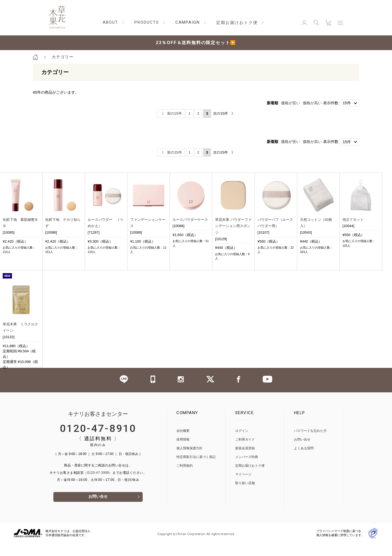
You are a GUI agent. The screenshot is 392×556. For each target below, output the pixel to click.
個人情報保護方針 (189, 461)
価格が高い (312, 103)
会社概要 (183, 444)
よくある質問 (304, 461)
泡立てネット (353, 219)
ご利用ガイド (245, 452)
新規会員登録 (245, 461)
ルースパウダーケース (190, 219)
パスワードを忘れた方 (310, 444)
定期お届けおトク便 (250, 479)
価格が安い (290, 103)
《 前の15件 (171, 113)
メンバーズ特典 (247, 470)
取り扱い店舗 (245, 496)
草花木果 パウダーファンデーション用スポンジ (233, 226)
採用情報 (183, 452)
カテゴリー (63, 57)
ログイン (242, 444)
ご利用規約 (185, 479)
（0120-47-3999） (98, 485)
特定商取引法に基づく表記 (196, 470)
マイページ (243, 487)
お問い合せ (98, 510)
